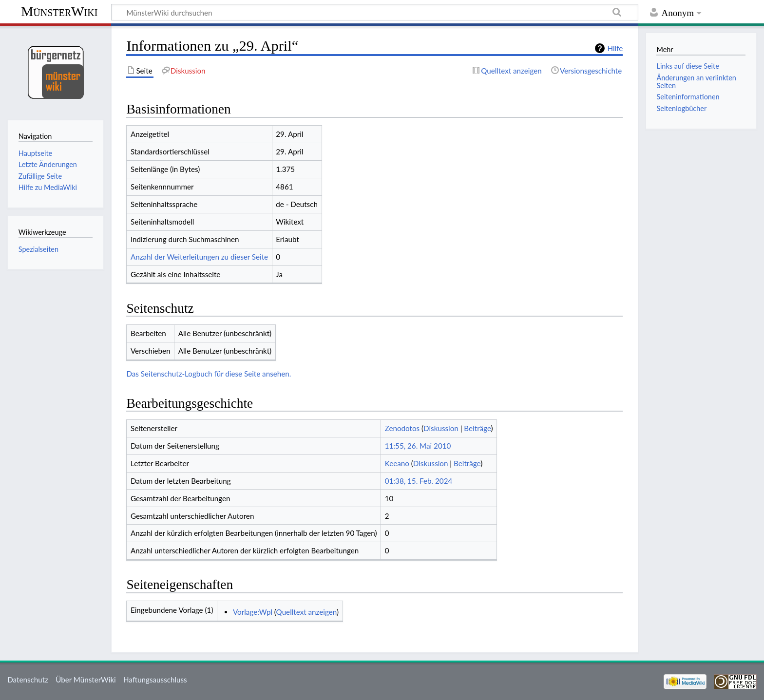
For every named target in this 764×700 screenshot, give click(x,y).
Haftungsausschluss (155, 680)
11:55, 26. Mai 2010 (418, 446)
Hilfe (615, 48)
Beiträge (477, 428)
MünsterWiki (59, 11)
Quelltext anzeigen (306, 612)
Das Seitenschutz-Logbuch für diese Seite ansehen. (209, 374)
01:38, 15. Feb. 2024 (419, 481)
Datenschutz (28, 680)
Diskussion (441, 428)
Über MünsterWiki (86, 680)
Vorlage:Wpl (253, 612)
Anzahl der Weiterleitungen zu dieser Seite (199, 257)
